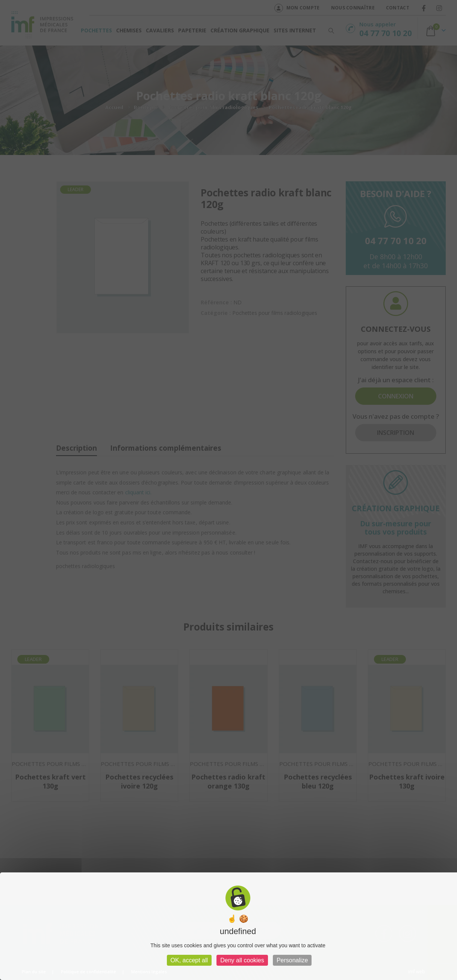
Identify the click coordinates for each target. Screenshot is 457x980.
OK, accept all (189, 960)
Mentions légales (149, 972)
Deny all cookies (242, 960)
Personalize (292, 960)
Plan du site (34, 972)
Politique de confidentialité (89, 972)
